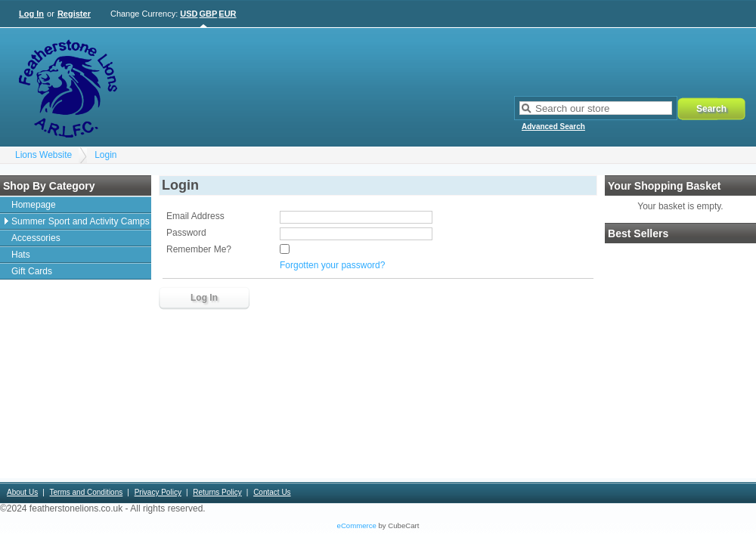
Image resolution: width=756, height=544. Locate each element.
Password (186, 233)
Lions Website (43, 155)
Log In (31, 14)
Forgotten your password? (332, 265)
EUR (227, 14)
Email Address (195, 216)
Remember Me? (199, 249)
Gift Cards (32, 271)
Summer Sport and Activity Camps (81, 221)
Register (74, 14)
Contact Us (272, 492)
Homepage (34, 205)
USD (189, 14)
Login (105, 155)
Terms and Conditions (87, 492)
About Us (22, 492)
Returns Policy (217, 492)
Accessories (36, 238)
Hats (21, 255)
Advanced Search (553, 127)
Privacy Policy (158, 492)
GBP (209, 14)
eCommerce (357, 525)
